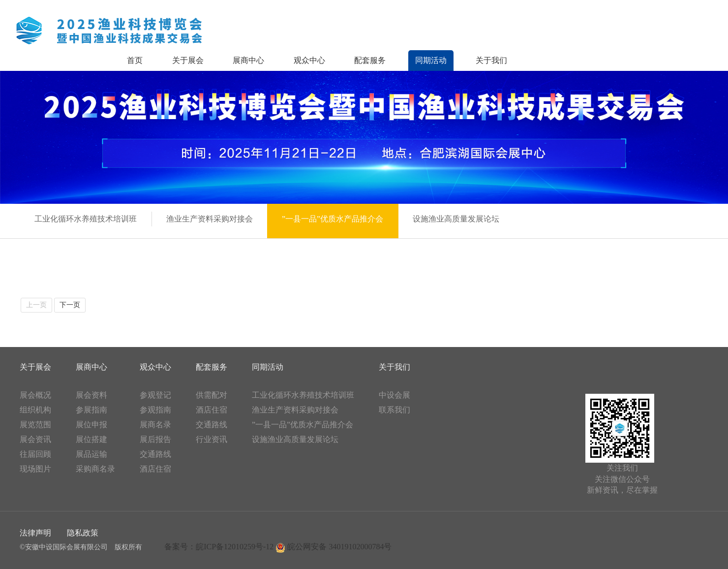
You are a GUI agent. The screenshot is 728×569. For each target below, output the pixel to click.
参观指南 (155, 410)
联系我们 (394, 410)
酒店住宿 (155, 469)
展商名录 (155, 425)
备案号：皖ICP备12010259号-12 (219, 547)
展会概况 (35, 395)
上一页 (36, 305)
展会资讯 (35, 439)
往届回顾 (35, 454)
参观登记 (155, 395)
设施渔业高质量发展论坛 (295, 439)
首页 (135, 60)
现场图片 (35, 469)
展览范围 (35, 425)
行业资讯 (212, 439)
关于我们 (491, 60)
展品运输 (91, 454)
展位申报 (91, 425)
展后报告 (155, 439)
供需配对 (212, 395)
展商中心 (248, 60)
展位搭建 (91, 439)
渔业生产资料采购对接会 (295, 410)
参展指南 (91, 410)
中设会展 (394, 395)
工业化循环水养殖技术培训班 (303, 395)
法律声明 (35, 533)
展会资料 (91, 395)
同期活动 (431, 60)
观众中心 (309, 60)
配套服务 (370, 60)
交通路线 (155, 454)
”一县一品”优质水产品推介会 (303, 425)
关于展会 (188, 60)
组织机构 (35, 410)
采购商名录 (95, 469)
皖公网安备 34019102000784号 (334, 547)
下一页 (70, 305)
